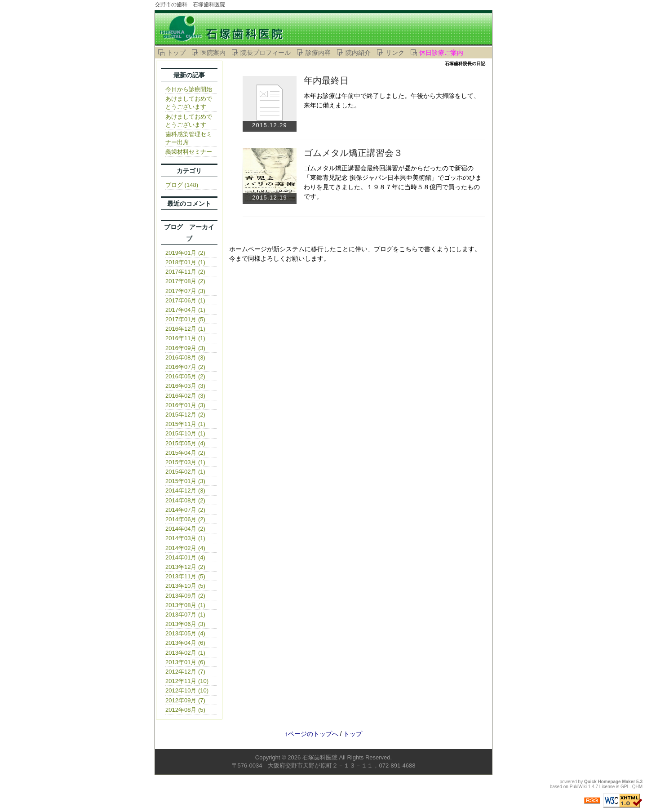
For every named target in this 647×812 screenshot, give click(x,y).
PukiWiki (578, 787)
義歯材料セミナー (189, 152)
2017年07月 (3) (185, 291)
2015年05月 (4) (185, 443)
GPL (625, 787)
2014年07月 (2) (185, 510)
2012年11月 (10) (187, 681)
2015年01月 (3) (185, 481)
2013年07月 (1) (185, 615)
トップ (176, 53)
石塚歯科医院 (320, 757)
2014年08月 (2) (185, 500)
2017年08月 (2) (185, 281)
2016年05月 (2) (185, 376)
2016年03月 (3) (185, 386)
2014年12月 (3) (185, 490)
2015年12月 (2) (185, 415)
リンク (395, 53)
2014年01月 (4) (185, 557)
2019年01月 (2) (185, 253)
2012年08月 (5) (185, 710)
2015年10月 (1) (185, 433)
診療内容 (318, 53)
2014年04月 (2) (185, 529)
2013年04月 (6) (185, 643)
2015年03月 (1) (185, 462)
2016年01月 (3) (185, 405)
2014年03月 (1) (185, 538)
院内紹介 (358, 53)
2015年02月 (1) (185, 472)
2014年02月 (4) (185, 548)
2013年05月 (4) (185, 633)
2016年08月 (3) (185, 357)
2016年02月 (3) (185, 396)
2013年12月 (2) (185, 567)
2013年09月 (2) (185, 596)
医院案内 (213, 53)
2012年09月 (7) (185, 700)
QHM (637, 787)
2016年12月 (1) (185, 329)
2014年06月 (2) (185, 519)
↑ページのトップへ (312, 734)
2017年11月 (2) (185, 272)
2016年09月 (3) (185, 348)
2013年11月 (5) (185, 576)
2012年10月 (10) (187, 690)
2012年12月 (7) (185, 672)
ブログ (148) (182, 185)
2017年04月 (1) (185, 310)
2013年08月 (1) (185, 605)
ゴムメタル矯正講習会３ (353, 153)
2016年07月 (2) (185, 367)
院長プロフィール (266, 53)
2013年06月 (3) (185, 624)
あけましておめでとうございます (189, 103)
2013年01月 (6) (185, 662)
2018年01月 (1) (185, 262)
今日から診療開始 (189, 89)
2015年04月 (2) (185, 453)
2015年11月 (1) (185, 424)
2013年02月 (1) (185, 653)
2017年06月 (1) (185, 300)
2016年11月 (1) (185, 338)
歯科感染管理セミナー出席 (189, 138)
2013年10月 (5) (185, 586)
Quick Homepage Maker (609, 782)
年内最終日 (326, 80)
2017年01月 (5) (185, 319)
